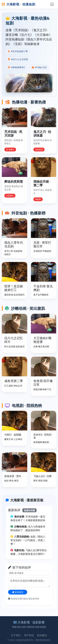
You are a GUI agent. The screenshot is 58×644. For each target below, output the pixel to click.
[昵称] (29, 573)
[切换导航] (52, 4)
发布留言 (18, 592)
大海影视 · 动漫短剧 (19, 4)
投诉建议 (42, 635)
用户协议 (29, 635)
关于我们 (16, 635)
